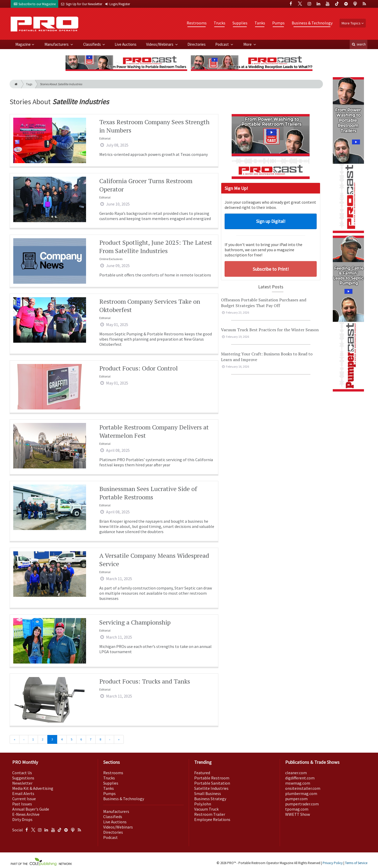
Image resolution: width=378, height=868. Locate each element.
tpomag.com (297, 809)
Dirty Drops (22, 819)
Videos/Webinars (160, 44)
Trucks (220, 23)
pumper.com (296, 799)
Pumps (278, 23)
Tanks (260, 23)
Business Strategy (210, 799)
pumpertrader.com (302, 804)
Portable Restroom (212, 778)
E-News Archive (26, 814)
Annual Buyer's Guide (31, 809)
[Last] (119, 739)
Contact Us (22, 773)
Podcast (222, 44)
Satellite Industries (211, 788)
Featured (202, 773)
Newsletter (22, 783)
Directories (197, 44)
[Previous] (24, 739)
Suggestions (23, 778)
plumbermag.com (301, 793)
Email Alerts (23, 793)
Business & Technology (312, 23)
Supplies (240, 23)
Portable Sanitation (212, 783)
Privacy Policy (333, 863)
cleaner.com (296, 773)
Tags (29, 84)
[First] (15, 739)
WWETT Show (298, 814)
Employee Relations (212, 819)
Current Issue (24, 799)
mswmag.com (298, 783)
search (359, 44)
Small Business (208, 793)
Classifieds (92, 44)
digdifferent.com (300, 778)
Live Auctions (126, 44)
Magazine (23, 44)
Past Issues (22, 804)
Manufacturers (57, 44)
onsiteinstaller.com (303, 788)
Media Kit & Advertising (33, 788)
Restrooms (197, 23)
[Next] (110, 739)
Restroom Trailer (210, 814)
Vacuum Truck (206, 809)
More (248, 44)
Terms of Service (356, 863)
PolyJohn (203, 804)
